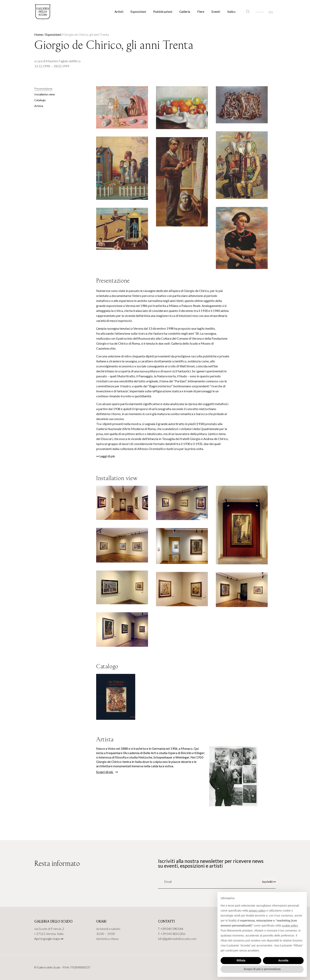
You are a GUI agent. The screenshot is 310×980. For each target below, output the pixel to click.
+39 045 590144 (172, 929)
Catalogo (40, 100)
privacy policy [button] (257, 911)
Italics (231, 11)
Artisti (119, 11)
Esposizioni (138, 11)
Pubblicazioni (163, 11)
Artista (39, 106)
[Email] (176, 882)
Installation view (45, 94)
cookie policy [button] (290, 926)
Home (39, 34)
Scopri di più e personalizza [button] (262, 969)
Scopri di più (105, 772)
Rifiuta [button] (241, 960)
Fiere (201, 11)
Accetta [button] (283, 960)
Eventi (216, 11)
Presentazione (43, 89)
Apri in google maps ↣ (49, 939)
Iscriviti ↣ (269, 882)
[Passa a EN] (271, 12)
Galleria (185, 11)
